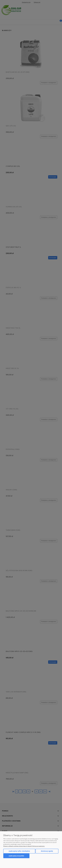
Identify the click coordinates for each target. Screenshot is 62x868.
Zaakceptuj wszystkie (16, 856)
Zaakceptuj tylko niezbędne (19, 851)
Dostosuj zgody (47, 851)
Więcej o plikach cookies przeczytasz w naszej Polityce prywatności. (24, 846)
